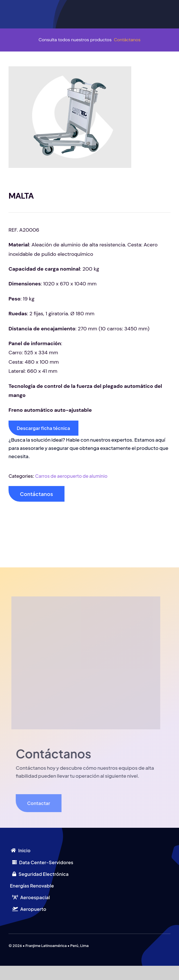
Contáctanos (127, 40)
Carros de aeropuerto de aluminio (71, 476)
